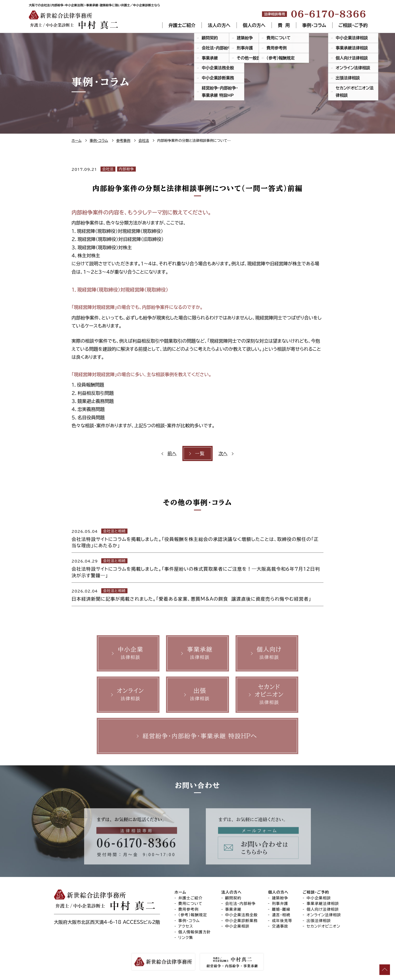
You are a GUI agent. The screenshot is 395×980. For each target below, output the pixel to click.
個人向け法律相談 (323, 909)
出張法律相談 (319, 921)
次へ (223, 453)
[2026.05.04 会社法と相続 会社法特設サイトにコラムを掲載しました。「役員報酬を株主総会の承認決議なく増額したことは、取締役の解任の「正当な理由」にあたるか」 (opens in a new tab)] (197, 538)
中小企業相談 (237, 926)
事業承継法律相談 (323, 904)
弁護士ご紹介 (182, 25)
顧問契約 (233, 898)
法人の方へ (219, 25)
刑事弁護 (280, 904)
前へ (172, 453)
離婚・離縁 (281, 909)
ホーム (180, 892)
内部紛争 (126, 169)
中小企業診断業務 (241, 921)
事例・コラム (314, 25)
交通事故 (280, 926)
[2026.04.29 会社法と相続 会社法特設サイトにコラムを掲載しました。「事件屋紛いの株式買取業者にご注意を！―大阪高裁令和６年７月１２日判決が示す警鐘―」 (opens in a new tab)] (197, 568)
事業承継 (233, 909)
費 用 (284, 25)
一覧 (200, 453)
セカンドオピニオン (323, 926)
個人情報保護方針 (195, 932)
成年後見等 (282, 921)
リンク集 (186, 938)
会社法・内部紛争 (241, 904)
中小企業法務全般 (241, 915)
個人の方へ (254, 25)
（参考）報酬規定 (193, 915)
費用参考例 (189, 909)
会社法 (108, 169)
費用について (190, 904)
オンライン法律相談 (324, 915)
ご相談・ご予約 (353, 25)
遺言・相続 (281, 915)
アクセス (186, 926)
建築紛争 (280, 898)
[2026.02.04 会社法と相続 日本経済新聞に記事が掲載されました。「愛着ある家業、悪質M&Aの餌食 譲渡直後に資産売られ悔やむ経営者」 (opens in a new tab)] (197, 594)
